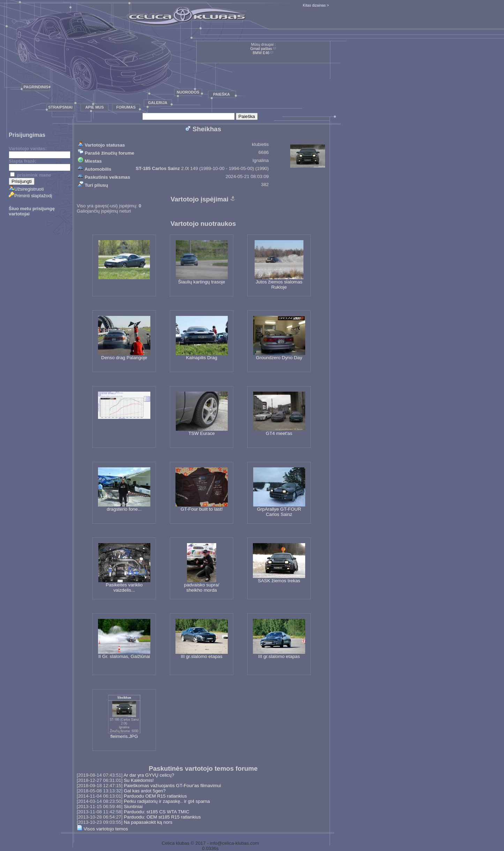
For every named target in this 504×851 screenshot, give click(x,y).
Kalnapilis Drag (202, 338)
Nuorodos (188, 92)
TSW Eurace (202, 414)
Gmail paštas (261, 49)
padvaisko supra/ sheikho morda (202, 568)
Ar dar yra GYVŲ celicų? (149, 775)
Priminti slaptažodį (30, 196)
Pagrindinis (36, 87)
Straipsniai (60, 107)
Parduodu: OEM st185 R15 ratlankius (162, 817)
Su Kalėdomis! (139, 780)
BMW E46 (261, 53)
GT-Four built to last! (202, 490)
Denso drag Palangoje (124, 338)
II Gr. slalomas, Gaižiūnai (124, 639)
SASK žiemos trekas (279, 563)
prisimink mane (31, 175)
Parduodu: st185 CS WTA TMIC (157, 812)
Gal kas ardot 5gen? (145, 791)
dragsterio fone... (124, 490)
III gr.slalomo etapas (202, 639)
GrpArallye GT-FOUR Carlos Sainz (279, 492)
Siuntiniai (133, 806)
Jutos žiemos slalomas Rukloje (279, 265)
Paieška (221, 94)
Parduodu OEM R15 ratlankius (155, 796)
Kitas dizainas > (316, 5)
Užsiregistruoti (26, 189)
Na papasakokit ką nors (148, 822)
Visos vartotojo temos (102, 829)
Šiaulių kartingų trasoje (202, 262)
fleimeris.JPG (124, 717)
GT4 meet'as (279, 414)
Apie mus (94, 107)
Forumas (126, 107)
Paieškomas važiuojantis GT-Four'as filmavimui (172, 786)
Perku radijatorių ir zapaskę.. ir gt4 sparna (167, 801)
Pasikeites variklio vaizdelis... (124, 568)
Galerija (158, 103)
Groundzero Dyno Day (279, 338)
